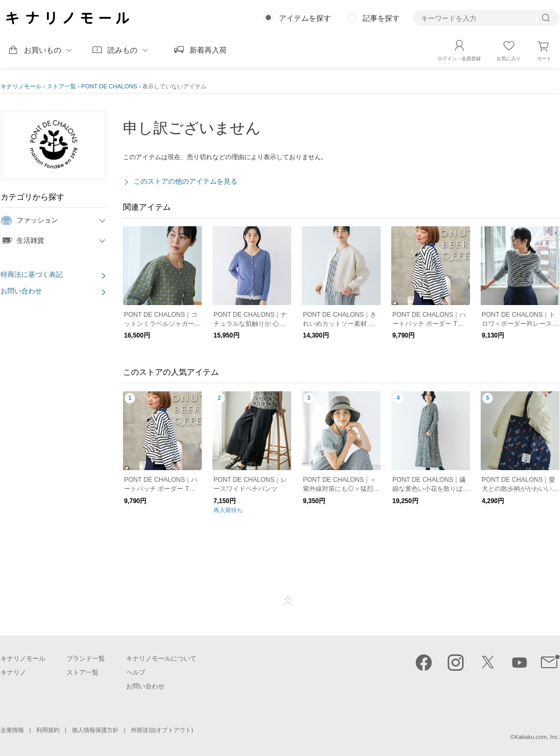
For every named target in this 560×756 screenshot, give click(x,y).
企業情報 (12, 730)
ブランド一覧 (86, 659)
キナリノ (13, 672)
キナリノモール (21, 86)
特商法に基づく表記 (32, 274)
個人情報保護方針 (95, 730)
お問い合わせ (21, 291)
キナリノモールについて (161, 659)
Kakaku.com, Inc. (537, 737)
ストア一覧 (61, 86)
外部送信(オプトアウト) (162, 730)
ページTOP (288, 601)
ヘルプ (136, 672)
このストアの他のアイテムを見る (186, 181)
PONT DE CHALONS (109, 86)
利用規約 (48, 730)
